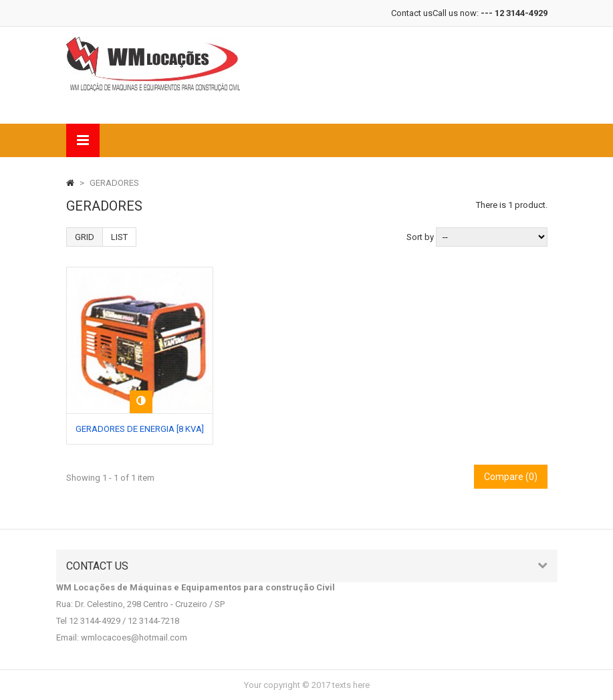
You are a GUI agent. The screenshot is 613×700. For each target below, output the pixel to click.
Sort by (420, 237)
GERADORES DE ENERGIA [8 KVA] (140, 429)
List (119, 237)
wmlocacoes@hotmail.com (134, 637)
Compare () (511, 477)
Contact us (412, 13)
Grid (85, 237)
